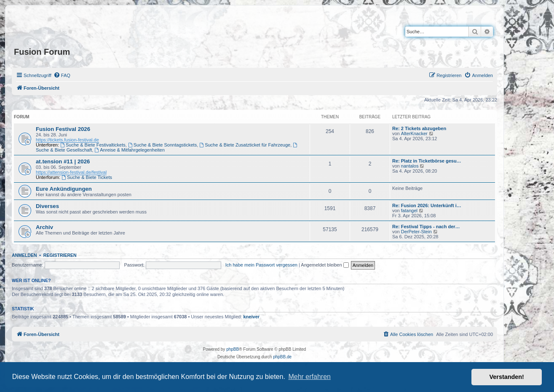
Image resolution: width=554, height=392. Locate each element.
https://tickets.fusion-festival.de (67, 140)
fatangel (409, 211)
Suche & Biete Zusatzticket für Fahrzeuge (245, 145)
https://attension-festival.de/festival (71, 172)
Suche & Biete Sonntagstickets (162, 145)
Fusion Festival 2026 (63, 129)
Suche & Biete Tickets (87, 177)
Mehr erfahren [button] (309, 377)
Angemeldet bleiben (325, 265)
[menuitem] (62, 75)
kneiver (252, 317)
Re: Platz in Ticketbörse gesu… (427, 161)
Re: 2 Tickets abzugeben (419, 128)
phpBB (233, 349)
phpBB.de (282, 357)
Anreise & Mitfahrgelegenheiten (129, 150)
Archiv (44, 227)
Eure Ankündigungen (64, 189)
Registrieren (60, 255)
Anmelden (24, 255)
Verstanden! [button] (507, 377)
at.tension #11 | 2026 (63, 161)
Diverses (47, 206)
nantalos (410, 166)
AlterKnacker (414, 133)
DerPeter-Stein (416, 232)
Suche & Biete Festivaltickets (93, 145)
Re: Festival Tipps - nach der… (426, 227)
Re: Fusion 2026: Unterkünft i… (427, 205)
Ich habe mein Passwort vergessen (261, 265)
